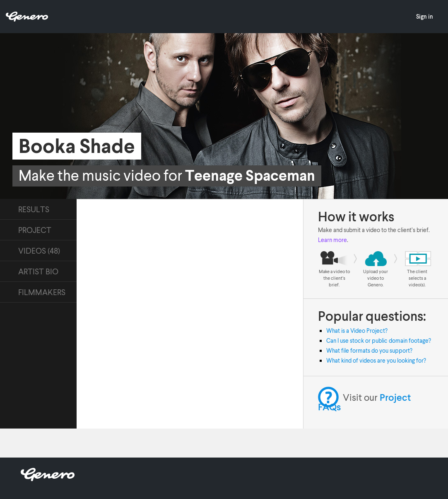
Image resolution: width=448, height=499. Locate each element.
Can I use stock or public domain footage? (379, 340)
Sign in (425, 16)
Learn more (332, 240)
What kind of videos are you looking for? (376, 360)
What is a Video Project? (357, 331)
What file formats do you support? (369, 350)
